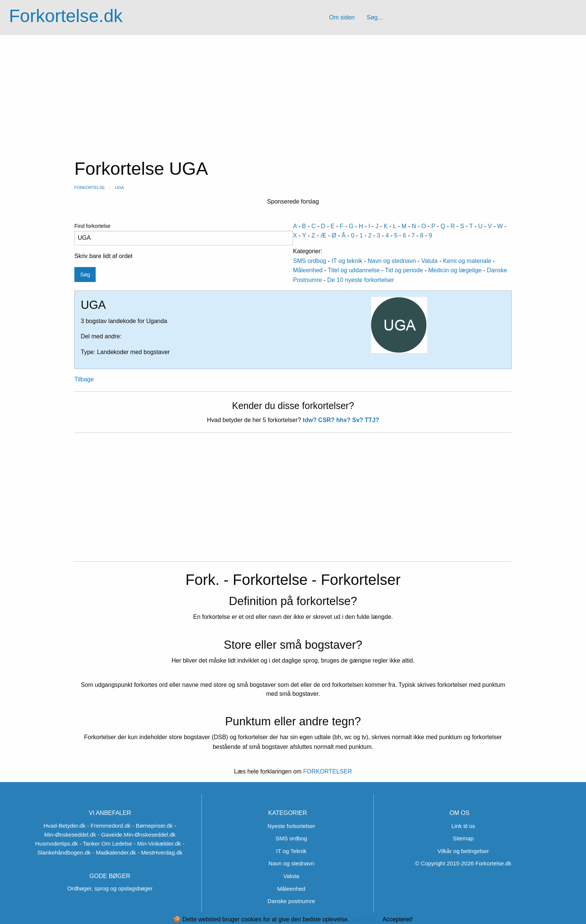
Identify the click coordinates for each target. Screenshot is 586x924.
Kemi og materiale (467, 261)
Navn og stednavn (392, 261)
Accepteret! (397, 920)
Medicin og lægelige (455, 270)
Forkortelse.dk (66, 16)
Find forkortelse (184, 234)
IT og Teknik (291, 851)
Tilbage (84, 379)
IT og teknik (347, 261)
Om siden (342, 17)
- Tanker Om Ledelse (106, 844)
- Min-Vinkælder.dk (157, 844)
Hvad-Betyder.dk (64, 826)
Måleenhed (308, 270)
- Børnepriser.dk (152, 826)
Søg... (375, 17)
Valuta (429, 261)
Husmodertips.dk (56, 844)
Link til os (463, 826)
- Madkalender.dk (114, 852)
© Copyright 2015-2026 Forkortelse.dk (463, 863)
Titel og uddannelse (354, 270)
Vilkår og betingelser (463, 851)
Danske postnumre (291, 901)
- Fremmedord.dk (109, 826)
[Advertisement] (293, 91)
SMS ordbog (310, 261)
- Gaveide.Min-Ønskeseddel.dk (137, 835)
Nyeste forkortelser (291, 826)
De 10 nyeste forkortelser (361, 280)
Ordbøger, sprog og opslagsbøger (110, 888)
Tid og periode (404, 270)
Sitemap (463, 838)
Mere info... (366, 919)
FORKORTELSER (327, 771)
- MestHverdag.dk (160, 852)
